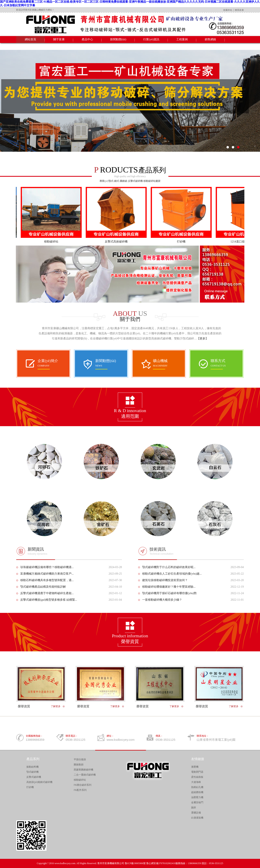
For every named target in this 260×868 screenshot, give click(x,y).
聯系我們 (30, 46)
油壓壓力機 (197, 797)
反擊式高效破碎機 (120, 242)
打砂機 (185, 242)
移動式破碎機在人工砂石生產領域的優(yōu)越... (172, 574)
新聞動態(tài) (118, 39)
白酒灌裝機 (197, 818)
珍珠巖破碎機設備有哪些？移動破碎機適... (47, 567)
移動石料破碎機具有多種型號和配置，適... (47, 580)
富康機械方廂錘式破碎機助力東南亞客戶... (47, 574)
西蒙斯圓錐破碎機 (83, 770)
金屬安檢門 (197, 802)
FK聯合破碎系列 (83, 785)
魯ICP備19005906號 (135, 863)
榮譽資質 (24, 706)
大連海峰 (196, 782)
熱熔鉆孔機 (197, 787)
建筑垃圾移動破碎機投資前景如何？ (165, 580)
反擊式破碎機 (34, 777)
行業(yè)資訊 (151, 39)
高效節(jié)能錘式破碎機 (39, 782)
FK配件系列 (80, 790)
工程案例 (182, 39)
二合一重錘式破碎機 (85, 775)
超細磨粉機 (197, 792)
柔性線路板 (197, 777)
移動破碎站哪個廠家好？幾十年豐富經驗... (169, 587)
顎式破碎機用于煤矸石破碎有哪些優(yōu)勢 (169, 593)
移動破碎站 (55, 242)
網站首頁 (30, 39)
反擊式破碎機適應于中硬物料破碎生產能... (47, 593)
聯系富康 (239, 10)
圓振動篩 (79, 765)
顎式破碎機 (32, 772)
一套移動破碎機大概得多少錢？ (162, 600)
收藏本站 (228, 10)
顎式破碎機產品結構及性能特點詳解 (43, 587)
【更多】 (203, 339)
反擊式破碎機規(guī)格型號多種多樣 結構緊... (49, 600)
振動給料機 (32, 767)
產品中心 (87, 39)
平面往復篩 (80, 759)
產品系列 (33, 759)
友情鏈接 (198, 759)
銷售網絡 (210, 39)
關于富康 (59, 39)
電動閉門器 (197, 772)
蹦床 (194, 808)
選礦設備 (196, 813)
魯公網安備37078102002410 (161, 863)
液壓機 (195, 767)
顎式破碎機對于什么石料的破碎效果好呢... (169, 567)
